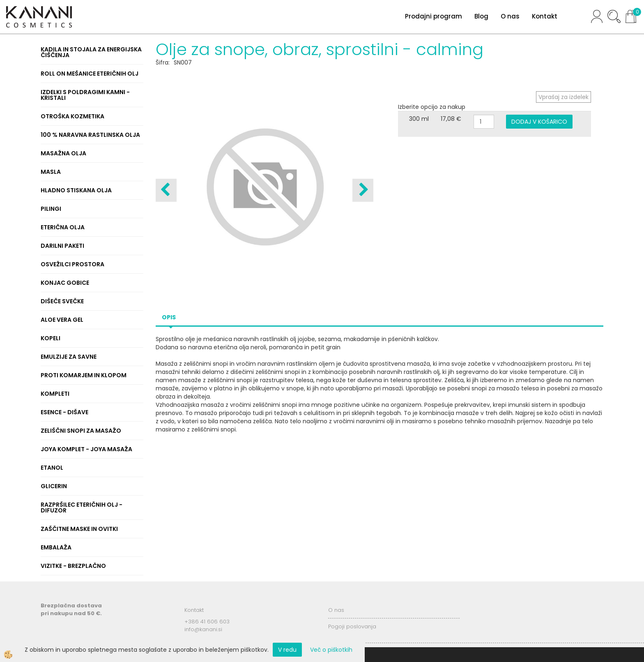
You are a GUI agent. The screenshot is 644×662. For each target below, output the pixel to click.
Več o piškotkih (331, 650)
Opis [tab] (169, 317)
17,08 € (451, 119)
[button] (363, 190)
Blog (481, 16)
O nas (510, 16)
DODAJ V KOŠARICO (539, 122)
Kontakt (545, 16)
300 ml (419, 119)
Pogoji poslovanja (352, 626)
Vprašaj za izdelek (563, 97)
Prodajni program (434, 16)
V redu (287, 650)
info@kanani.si (203, 629)
